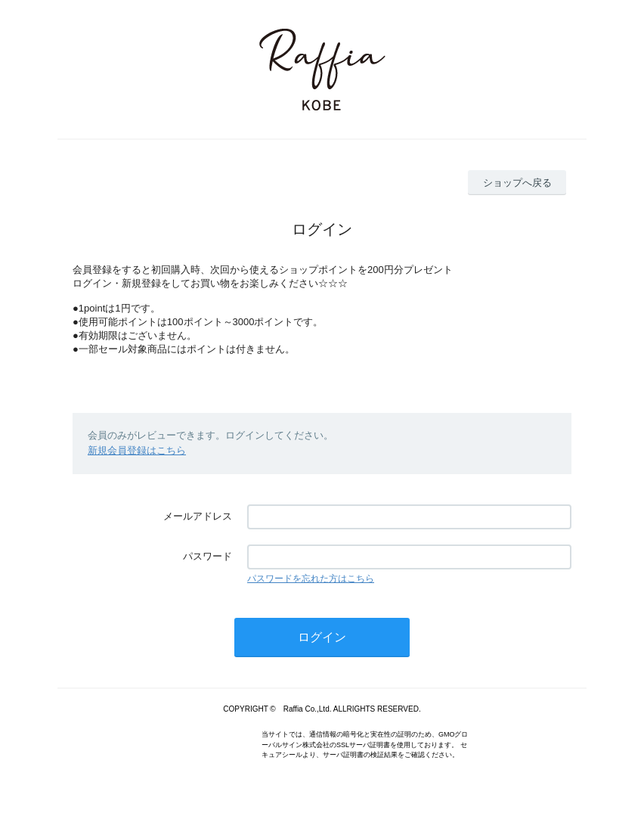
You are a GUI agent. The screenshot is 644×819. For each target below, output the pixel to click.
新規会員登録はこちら (137, 450)
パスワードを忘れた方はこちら (311, 579)
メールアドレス (198, 516)
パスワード (207, 556)
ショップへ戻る (517, 183)
